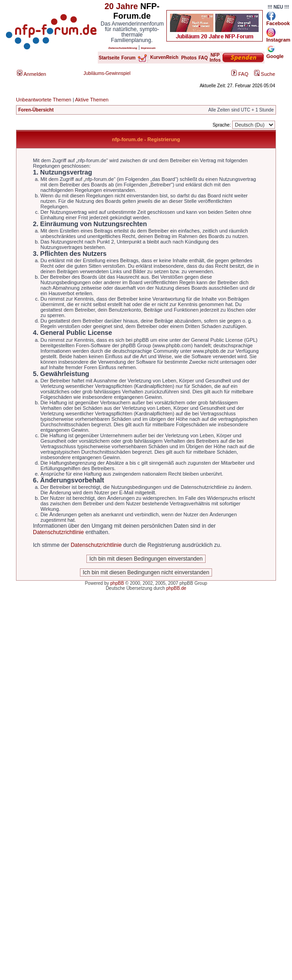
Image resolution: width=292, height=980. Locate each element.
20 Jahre (121, 6)
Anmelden (32, 74)
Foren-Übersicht (36, 110)
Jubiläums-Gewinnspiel (107, 73)
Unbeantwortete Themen (44, 100)
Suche (265, 74)
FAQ (240, 74)
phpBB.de (176, 588)
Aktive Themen (92, 100)
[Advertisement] (99, 705)
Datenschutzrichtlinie (58, 532)
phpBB (117, 583)
